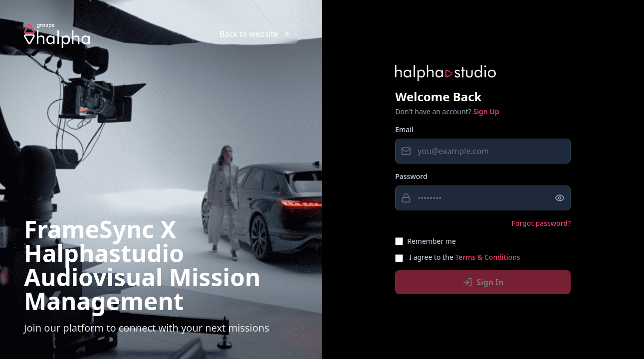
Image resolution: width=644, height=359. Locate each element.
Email (404, 129)
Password (411, 176)
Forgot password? (541, 223)
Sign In (483, 282)
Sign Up (486, 111)
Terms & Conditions (487, 257)
